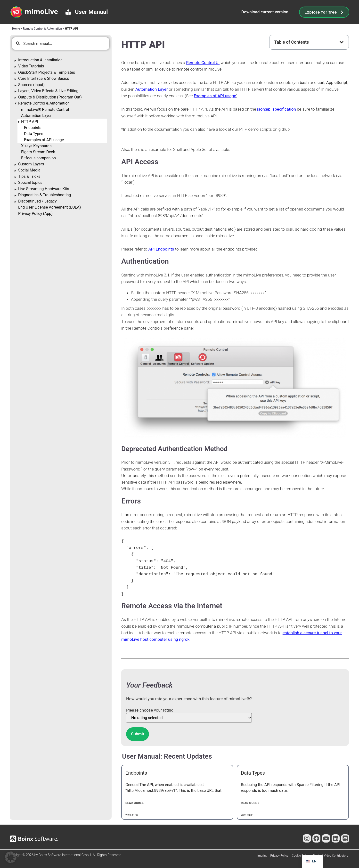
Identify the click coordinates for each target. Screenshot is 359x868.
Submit (138, 734)
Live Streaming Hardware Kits (44, 189)
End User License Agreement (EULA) (49, 207)
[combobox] (61, 44)
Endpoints (33, 128)
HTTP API (29, 122)
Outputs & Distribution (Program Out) (50, 97)
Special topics (30, 183)
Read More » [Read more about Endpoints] (135, 803)
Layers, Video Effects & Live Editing (48, 91)
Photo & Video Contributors (330, 856)
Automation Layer (36, 116)
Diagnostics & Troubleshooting (45, 195)
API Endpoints (161, 249)
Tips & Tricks (29, 176)
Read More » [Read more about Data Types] (250, 803)
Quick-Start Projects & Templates (47, 72)
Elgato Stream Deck (38, 152)
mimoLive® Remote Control (45, 110)
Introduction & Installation (40, 60)
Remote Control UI (203, 63)
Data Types (34, 134)
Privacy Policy (279, 856)
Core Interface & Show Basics (44, 78)
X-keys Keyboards (36, 146)
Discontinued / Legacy (37, 201)
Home (16, 29)
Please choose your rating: (150, 710)
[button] (342, 42)
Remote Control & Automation (42, 29)
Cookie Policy (301, 856)
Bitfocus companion (38, 158)
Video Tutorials (31, 66)
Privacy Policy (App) (35, 214)
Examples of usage (215, 96)
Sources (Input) (31, 85)
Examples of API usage (44, 140)
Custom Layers (31, 164)
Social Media (29, 170)
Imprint (262, 856)
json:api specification (277, 109)
